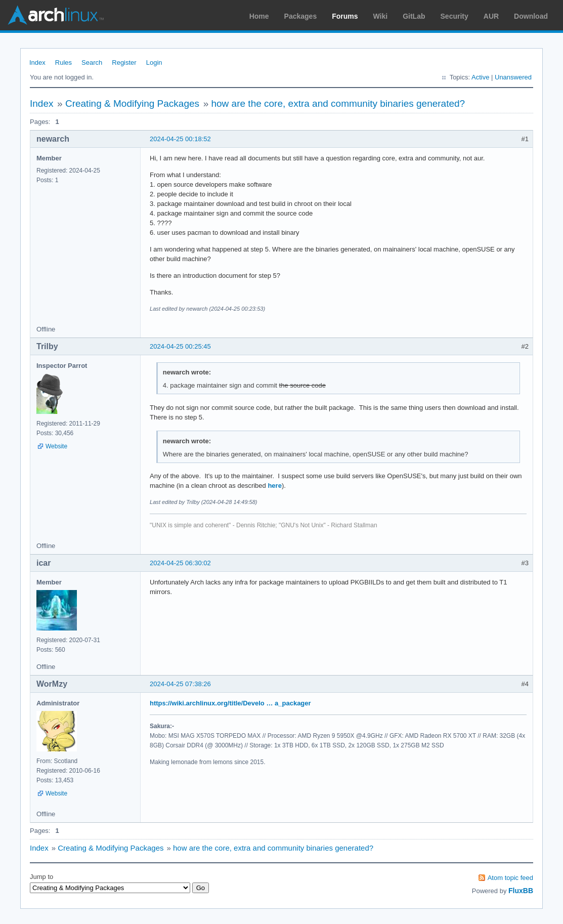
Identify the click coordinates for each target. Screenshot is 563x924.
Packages (301, 16)
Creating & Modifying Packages (132, 103)
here (274, 486)
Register (124, 62)
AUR (491, 16)
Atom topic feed (510, 878)
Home (259, 16)
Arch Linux (56, 15)
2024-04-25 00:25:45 (180, 346)
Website (56, 446)
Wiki (381, 16)
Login (154, 62)
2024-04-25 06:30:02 (180, 563)
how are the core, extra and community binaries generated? (338, 103)
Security (454, 16)
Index (37, 62)
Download (531, 16)
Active (480, 77)
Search (92, 62)
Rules (63, 62)
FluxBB (521, 891)
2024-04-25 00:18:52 (180, 139)
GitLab (414, 16)
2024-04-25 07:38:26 (180, 684)
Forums (345, 16)
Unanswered (513, 77)
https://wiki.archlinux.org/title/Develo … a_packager (230, 703)
